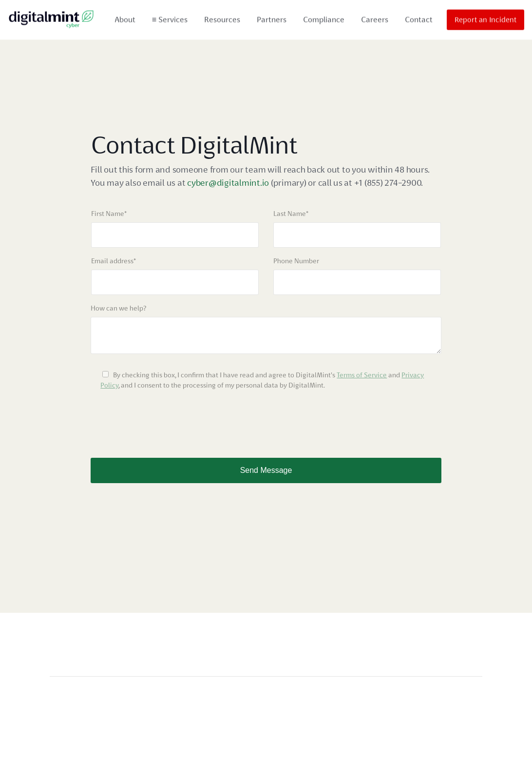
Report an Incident (485, 19)
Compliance (324, 18)
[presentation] (165, 419)
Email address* (114, 261)
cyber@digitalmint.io (229, 183)
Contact (419, 18)
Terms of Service (362, 375)
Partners (272, 18)
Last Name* (291, 214)
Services (170, 18)
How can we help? (118, 308)
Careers (375, 18)
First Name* (109, 214)
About (125, 18)
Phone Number (296, 261)
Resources (222, 18)
